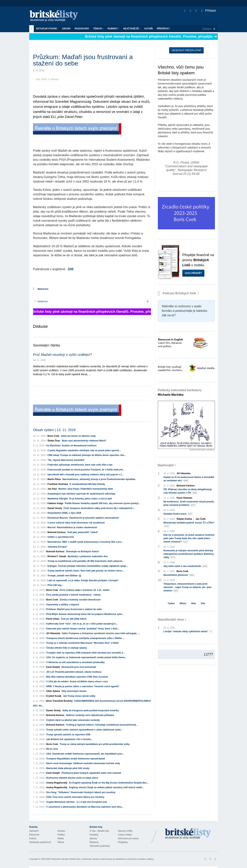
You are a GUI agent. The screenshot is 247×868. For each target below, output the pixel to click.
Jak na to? (169, 315)
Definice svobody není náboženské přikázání (90, 715)
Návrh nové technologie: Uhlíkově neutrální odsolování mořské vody (83, 763)
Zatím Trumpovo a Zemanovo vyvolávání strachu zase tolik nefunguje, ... (101, 633)
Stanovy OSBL (125, 831)
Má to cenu (52, 749)
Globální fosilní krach (178, 514)
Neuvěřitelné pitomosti (179, 575)
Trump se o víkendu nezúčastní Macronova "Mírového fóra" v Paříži (82, 643)
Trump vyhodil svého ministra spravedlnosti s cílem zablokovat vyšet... (84, 730)
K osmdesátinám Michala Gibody (87, 484)
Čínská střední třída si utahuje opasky (67, 648)
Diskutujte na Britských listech (82, 552)
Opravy (93, 838)
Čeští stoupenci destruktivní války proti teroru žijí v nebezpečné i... (99, 508)
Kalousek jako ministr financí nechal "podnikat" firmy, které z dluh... (83, 629)
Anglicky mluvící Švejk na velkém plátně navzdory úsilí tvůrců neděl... (106, 787)
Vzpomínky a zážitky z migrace (63, 605)
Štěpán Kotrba (184, 519)
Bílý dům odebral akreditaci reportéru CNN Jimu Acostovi (77, 677)
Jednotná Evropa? (57, 547)
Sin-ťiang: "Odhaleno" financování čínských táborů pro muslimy (81, 792)
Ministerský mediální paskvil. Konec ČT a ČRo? (189, 525)
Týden (171, 603)
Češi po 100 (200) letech (74, 619)
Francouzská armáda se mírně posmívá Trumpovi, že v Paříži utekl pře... (86, 470)
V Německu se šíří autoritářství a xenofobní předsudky (75, 662)
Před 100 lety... (55, 585)
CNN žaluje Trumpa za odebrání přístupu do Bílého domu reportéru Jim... (87, 455)
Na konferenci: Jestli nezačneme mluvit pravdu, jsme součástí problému (189, 504)
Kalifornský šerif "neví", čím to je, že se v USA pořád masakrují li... (82, 624)
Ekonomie (34, 835)
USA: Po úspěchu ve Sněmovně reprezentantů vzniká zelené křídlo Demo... (86, 657)
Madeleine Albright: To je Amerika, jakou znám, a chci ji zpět (80, 499)
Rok (194, 603)
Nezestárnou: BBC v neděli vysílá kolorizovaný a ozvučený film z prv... (85, 542)
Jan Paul (52, 489)
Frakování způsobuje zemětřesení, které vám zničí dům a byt (80, 465)
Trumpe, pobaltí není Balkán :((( (64, 576)
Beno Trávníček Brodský (59, 701)
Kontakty (94, 835)
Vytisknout (41, 301)
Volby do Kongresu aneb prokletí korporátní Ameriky (91, 711)
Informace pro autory (128, 838)
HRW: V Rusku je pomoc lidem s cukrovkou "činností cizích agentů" (83, 686)
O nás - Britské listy (99, 831)
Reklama (94, 842)
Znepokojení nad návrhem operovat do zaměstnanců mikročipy (81, 494)
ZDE (71, 269)
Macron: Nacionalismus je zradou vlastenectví (72, 527)
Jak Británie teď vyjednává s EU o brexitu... (69, 739)
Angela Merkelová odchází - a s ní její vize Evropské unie (77, 802)
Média (61, 838)
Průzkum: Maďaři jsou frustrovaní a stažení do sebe (74, 609)
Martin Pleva (54, 479)
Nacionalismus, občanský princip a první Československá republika (99, 479)
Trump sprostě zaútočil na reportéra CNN (68, 735)
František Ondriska (58, 484)
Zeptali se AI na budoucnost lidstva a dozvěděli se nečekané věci (189, 479)
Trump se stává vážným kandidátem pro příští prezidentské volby (95, 744)
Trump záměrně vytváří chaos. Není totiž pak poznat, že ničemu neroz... (86, 571)
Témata (98, 29)
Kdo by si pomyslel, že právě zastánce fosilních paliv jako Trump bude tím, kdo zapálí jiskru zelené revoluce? (189, 539)
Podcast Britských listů (177, 293)
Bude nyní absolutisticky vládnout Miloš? (84, 441)
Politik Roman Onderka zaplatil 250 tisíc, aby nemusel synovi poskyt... (102, 503)
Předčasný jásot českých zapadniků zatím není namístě (91, 773)
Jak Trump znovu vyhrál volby (79, 696)
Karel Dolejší (53, 667)
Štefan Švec (54, 441)
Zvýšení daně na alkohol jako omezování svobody (73, 720)
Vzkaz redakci (125, 835)
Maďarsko (43, 289)
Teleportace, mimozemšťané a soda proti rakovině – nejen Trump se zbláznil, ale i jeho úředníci (188, 587)
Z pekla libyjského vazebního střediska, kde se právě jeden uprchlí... (84, 450)
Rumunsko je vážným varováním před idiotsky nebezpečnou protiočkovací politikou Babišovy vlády (189, 554)
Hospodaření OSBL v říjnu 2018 (64, 513)
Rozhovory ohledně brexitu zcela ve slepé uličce (72, 778)
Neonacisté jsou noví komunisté (79, 667)
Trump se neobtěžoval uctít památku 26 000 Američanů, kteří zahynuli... (86, 561)
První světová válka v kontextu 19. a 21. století (84, 590)
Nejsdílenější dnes (171, 620)
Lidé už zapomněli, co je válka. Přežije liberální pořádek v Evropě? (83, 580)
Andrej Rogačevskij (57, 783)
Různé (61, 842)
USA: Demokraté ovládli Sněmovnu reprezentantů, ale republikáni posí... (85, 754)
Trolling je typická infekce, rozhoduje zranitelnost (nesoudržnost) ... (102, 725)
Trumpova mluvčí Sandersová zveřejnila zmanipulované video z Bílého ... (85, 638)
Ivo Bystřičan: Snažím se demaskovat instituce (71, 446)
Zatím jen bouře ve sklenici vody (78, 436)
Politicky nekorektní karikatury (180, 392)
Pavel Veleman (184, 498)
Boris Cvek (53, 436)
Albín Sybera (53, 691)
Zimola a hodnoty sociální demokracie (80, 600)
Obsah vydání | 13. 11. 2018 (54, 430)
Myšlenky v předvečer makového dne (88, 556)
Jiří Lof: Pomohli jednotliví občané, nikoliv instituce (74, 672)
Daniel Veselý (55, 508)
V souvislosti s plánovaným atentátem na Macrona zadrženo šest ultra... (85, 807)
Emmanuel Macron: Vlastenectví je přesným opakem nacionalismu (83, 518)
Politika (61, 835)
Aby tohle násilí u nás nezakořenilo (186, 566)
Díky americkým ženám (74, 691)
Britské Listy (188, 834)
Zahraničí (34, 831)
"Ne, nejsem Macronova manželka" (66, 460)
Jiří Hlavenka (53, 633)
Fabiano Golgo (55, 503)
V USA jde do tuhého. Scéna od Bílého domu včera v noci (77, 682)
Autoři (148, 29)
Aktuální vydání (47, 29)
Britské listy (56, 16)
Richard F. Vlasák (57, 556)
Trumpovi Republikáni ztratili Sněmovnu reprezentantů (76, 759)
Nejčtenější (132, 29)
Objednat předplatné (186, 50)
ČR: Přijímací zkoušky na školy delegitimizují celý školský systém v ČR (188, 491)
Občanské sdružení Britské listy (66, 859)
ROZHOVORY (82, 29)
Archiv (66, 29)
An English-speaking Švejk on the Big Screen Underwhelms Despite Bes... (109, 783)
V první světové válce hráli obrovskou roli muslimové (76, 523)
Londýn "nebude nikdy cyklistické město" (188, 632)
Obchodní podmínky (100, 846)
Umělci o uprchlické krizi (61, 537)
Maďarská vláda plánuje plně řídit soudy (68, 768)
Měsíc (183, 603)
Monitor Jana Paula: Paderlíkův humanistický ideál (86, 489)
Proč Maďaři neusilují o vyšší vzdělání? (62, 355)
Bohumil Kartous (57, 532)
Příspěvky (163, 29)
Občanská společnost (40, 842)
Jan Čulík (201, 519)
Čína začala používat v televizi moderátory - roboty (73, 595)
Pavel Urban (53, 619)
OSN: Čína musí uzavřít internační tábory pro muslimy (75, 797)
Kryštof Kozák (54, 696)
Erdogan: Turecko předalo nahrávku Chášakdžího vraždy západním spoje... (88, 566)
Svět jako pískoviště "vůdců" (83, 532)
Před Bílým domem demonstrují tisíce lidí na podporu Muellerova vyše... (85, 614)
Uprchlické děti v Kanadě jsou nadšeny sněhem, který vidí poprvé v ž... (86, 475)
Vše (203, 603)
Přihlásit (209, 11)
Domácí (61, 831)
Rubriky (114, 29)
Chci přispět (193, 273)
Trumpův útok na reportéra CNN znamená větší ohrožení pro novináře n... (86, 653)
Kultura (33, 838)
